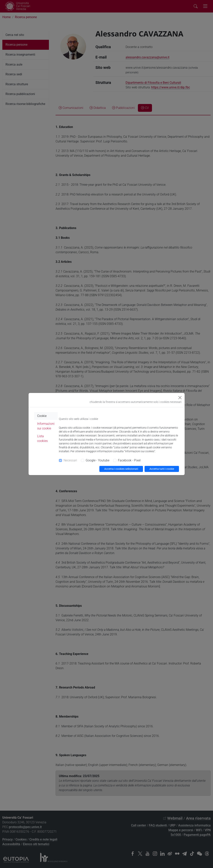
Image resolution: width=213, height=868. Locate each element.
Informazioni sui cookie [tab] (46, 426)
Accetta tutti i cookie (162, 469)
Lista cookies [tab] (42, 438)
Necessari (70, 460)
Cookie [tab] (42, 416)
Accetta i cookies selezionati (121, 469)
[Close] (180, 398)
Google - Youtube (98, 460)
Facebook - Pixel (129, 460)
